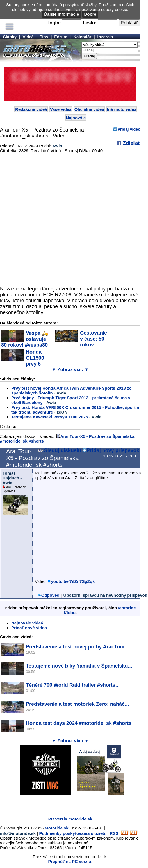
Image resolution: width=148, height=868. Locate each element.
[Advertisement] (66, 804)
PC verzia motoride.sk (70, 819)
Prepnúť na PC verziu (70, 861)
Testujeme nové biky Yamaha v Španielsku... (79, 666)
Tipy (44, 37)
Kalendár (82, 37)
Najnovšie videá (27, 623)
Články (10, 37)
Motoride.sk (57, 828)
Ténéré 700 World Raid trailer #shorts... (73, 685)
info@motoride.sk (18, 833)
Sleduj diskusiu (59, 450)
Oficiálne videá (89, 109)
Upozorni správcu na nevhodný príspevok (105, 595)
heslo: (90, 23)
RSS (114, 833)
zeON (62, 412)
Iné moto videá (122, 109)
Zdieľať (131, 143)
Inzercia (105, 37)
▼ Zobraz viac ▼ (70, 369)
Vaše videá (61, 109)
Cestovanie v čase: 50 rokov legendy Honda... (81, 342)
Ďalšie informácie (62, 14)
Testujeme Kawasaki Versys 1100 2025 (50, 417)
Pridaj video (129, 129)
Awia (57, 146)
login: (55, 23)
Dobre (90, 14)
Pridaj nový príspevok (113, 450)
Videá (28, 37)
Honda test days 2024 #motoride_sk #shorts (79, 723)
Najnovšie (76, 118)
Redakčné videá (31, 109)
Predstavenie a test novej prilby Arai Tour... (77, 647)
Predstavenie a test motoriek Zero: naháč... (77, 704)
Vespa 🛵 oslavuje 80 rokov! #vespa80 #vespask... (25, 342)
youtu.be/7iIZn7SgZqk (73, 581)
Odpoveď (51, 595)
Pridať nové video (29, 628)
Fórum (61, 37)
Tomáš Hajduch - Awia (12, 478)
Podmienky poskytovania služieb (72, 833)
